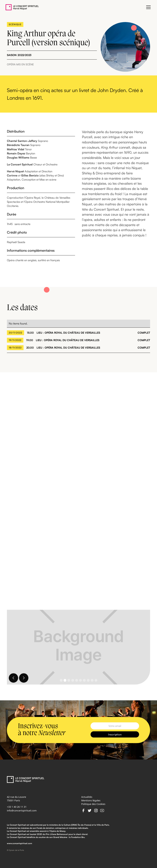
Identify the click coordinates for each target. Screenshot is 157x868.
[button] (148, 7)
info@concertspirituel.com (22, 810)
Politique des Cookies (93, 804)
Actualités (87, 797)
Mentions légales (91, 800)
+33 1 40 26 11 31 (17, 807)
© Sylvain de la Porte (15, 850)
